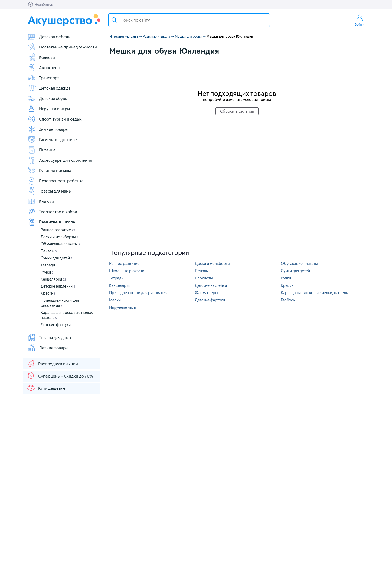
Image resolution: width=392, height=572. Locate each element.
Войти (360, 20)
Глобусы (288, 300)
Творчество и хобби (52, 212)
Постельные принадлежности (62, 47)
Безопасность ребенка (55, 181)
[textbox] (189, 20)
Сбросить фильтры (237, 111)
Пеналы (49, 251)
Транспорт (43, 78)
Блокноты (204, 278)
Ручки (47, 272)
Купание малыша (49, 170)
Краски (48, 293)
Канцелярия (53, 279)
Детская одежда (49, 88)
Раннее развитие (58, 230)
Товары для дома (49, 337)
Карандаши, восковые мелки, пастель (314, 293)
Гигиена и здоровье (52, 139)
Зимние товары (48, 129)
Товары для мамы (49, 191)
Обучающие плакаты (60, 244)
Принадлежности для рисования (138, 293)
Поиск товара (114, 20)
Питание (42, 150)
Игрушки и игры (49, 109)
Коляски (41, 57)
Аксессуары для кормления (60, 160)
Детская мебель (49, 37)
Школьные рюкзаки (127, 271)
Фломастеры (206, 293)
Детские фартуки (57, 325)
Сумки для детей (56, 258)
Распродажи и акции (52, 363)
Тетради (49, 265)
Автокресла (45, 67)
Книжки (41, 201)
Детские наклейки (58, 286)
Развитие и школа (51, 222)
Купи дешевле (46, 388)
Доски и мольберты (59, 237)
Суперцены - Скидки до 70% (60, 376)
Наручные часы (123, 307)
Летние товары (48, 348)
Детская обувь (47, 98)
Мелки (115, 300)
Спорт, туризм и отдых (55, 119)
